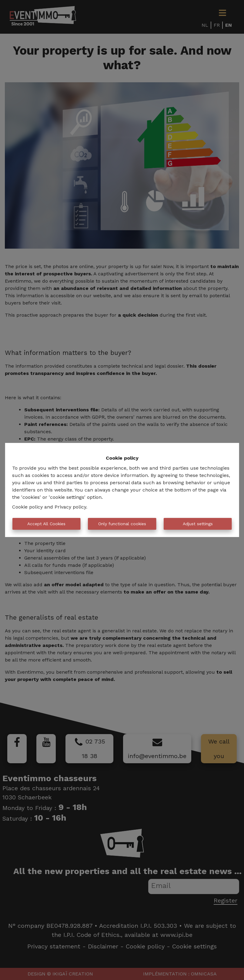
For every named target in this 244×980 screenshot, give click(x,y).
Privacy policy (70, 507)
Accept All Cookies (46, 524)
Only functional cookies (122, 524)
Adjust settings (198, 524)
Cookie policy (27, 507)
